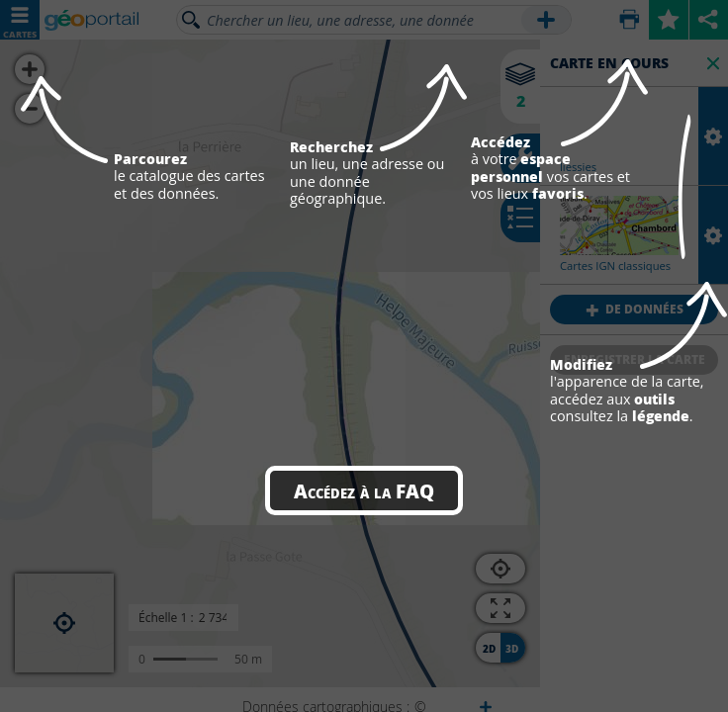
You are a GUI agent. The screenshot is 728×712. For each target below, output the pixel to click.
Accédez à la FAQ (364, 490)
